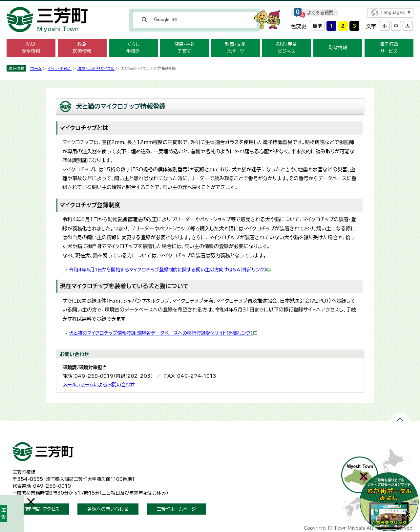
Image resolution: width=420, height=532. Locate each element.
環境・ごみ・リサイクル (96, 68)
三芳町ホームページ (176, 509)
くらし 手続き (133, 48)
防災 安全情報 (31, 48)
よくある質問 (320, 13)
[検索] (194, 20)
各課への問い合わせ (108, 509)
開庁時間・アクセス (41, 509)
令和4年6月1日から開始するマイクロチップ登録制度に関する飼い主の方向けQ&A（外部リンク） (170, 270)
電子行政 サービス (389, 48)
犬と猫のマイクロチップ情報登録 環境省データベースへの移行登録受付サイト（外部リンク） (163, 333)
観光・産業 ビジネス (287, 48)
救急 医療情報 (82, 48)
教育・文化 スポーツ (235, 48)
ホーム (36, 68)
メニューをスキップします (210, 4)
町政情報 (338, 48)
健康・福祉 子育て (185, 48)
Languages (393, 13)
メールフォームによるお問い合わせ (99, 384)
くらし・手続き (60, 68)
